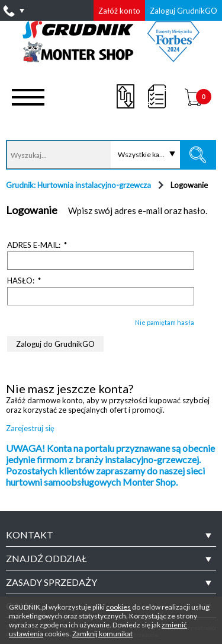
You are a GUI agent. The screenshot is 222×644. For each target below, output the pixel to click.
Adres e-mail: (38, 245)
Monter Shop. (150, 482)
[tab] (111, 535)
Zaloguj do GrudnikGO (55, 344)
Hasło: (25, 280)
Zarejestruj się (30, 428)
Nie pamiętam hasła (165, 322)
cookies (118, 607)
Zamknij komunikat (102, 634)
